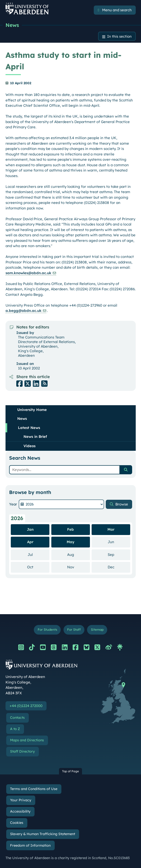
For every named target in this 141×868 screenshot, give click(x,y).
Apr (30, 542)
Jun (119, 542)
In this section (119, 36)
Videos (29, 446)
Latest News (29, 428)
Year (13, 504)
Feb (70, 529)
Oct (38, 567)
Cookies (17, 823)
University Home (32, 410)
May (70, 542)
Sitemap (97, 629)
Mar (111, 529)
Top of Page (70, 771)
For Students (47, 629)
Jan (30, 529)
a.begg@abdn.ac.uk (23, 311)
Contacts (17, 718)
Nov (79, 567)
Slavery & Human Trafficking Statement (43, 834)
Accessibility (20, 811)
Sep (119, 554)
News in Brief (35, 437)
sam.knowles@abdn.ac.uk (28, 273)
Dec (119, 567)
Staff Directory (22, 751)
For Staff (74, 629)
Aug (79, 554)
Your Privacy (21, 800)
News (12, 25)
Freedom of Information (30, 845)
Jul (39, 554)
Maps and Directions (27, 740)
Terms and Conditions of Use (34, 789)
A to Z (15, 729)
